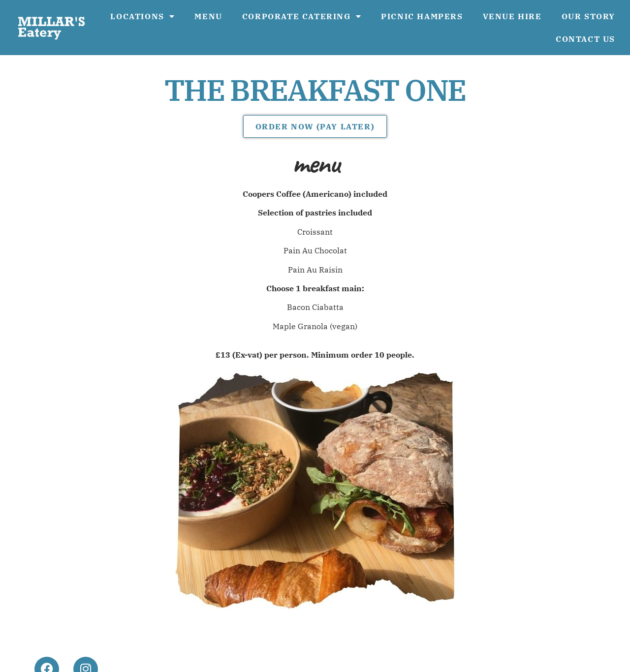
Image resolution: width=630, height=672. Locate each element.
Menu (208, 16)
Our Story (588, 16)
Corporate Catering (302, 16)
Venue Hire (512, 16)
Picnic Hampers (422, 16)
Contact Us (585, 39)
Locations (142, 16)
